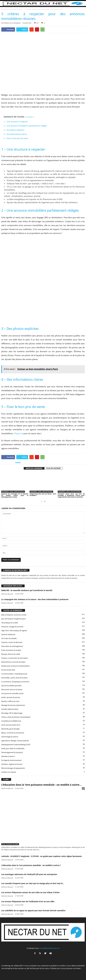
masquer (29, 117)
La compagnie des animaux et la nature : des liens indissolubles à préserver (35, 572)
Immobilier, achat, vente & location (12, 9)
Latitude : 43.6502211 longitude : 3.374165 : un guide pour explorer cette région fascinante (42, 828)
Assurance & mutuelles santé (12, 666)
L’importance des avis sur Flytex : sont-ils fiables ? (43, 467)
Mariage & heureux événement (13, 677)
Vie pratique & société (10, 595)
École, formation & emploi (11, 622)
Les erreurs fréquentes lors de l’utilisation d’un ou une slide (28, 874)
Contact (23, 973)
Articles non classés (9, 744)
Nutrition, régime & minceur (12, 736)
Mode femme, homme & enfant (13, 634)
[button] (82, 4)
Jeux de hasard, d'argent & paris (13, 591)
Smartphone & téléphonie (11, 693)
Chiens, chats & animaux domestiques (16, 689)
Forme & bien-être (8, 642)
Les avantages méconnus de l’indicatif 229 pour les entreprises (29, 846)
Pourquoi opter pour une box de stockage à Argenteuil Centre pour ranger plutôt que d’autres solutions (71, 467)
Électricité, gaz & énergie (10, 701)
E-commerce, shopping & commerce (15, 654)
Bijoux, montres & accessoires (13, 705)
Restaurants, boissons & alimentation (16, 638)
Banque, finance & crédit (11, 626)
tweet (18, 434)
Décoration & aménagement (12, 618)
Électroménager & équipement (13, 740)
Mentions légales (49, 973)
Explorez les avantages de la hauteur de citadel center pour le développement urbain (15, 467)
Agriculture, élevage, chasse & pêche (15, 713)
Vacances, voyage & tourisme (12, 599)
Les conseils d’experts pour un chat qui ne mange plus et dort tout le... (33, 856)
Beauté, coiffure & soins (10, 673)
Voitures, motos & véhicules (12, 614)
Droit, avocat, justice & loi (11, 697)
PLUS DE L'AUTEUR (53, 440)
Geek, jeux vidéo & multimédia (13, 721)
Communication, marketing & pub (14, 646)
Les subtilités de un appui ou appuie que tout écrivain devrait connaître (33, 883)
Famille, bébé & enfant (10, 681)
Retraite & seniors (8, 728)
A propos (15, 973)
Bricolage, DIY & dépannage (12, 685)
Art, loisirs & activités (9, 611)
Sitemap (61, 973)
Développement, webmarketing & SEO (16, 717)
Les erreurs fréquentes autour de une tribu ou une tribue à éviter (30, 865)
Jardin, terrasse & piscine (11, 669)
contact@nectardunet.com (49, 920)
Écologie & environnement (11, 732)
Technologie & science (10, 709)
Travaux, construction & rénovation (15, 630)
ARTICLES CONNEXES (34, 440)
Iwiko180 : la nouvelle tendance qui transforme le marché (27, 562)
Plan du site (70, 973)
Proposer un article (35, 973)
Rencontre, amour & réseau (12, 662)
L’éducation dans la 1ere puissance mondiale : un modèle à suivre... (41, 757)
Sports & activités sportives (11, 658)
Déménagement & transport (12, 725)
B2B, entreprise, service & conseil (14, 587)
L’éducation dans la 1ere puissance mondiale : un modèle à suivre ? (31, 837)
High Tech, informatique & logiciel (14, 603)
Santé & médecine (8, 607)
